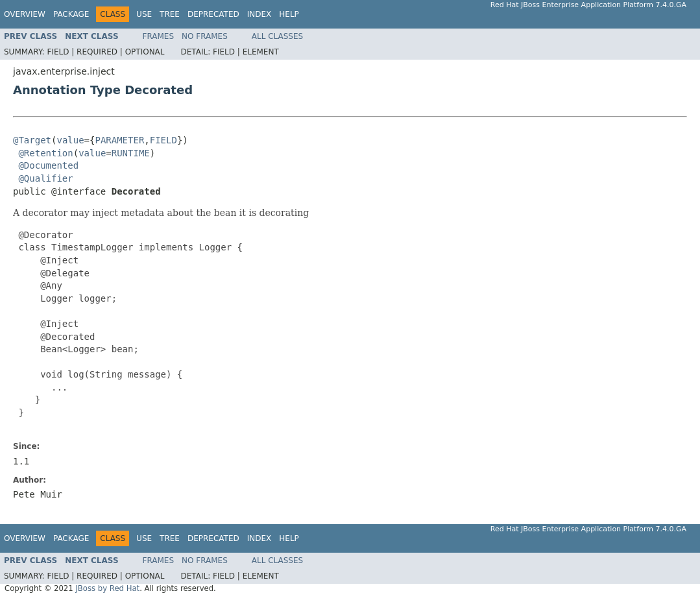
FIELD (163, 140)
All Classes (277, 36)
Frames (159, 36)
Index (259, 14)
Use (144, 14)
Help (289, 14)
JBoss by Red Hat (107, 588)
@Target (32, 140)
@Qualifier (45, 178)
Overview (25, 14)
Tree (170, 14)
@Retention (45, 153)
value (70, 140)
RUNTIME (131, 153)
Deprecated (213, 14)
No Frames (205, 36)
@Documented (48, 165)
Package (71, 14)
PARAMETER (119, 140)
